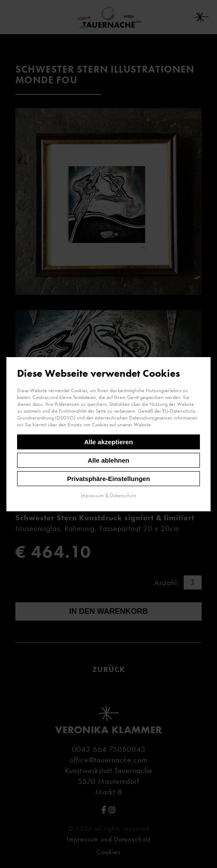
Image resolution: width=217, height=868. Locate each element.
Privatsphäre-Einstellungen (108, 478)
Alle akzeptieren (108, 441)
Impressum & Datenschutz (108, 495)
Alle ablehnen (108, 460)
